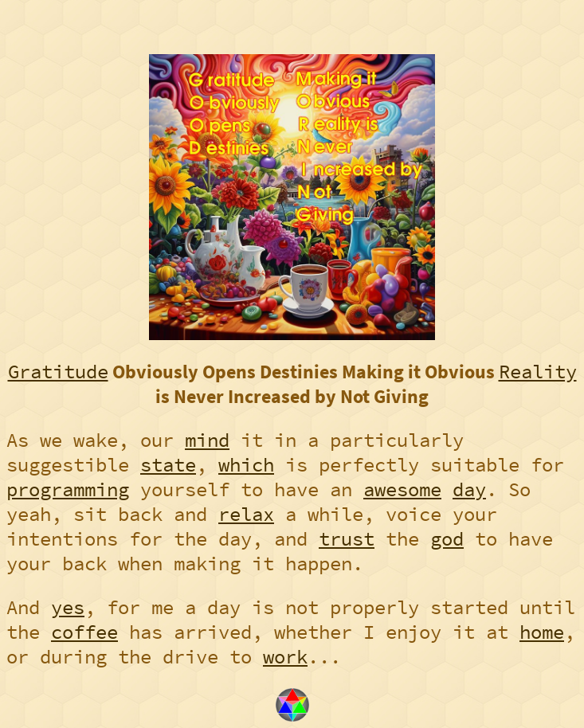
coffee (84, 632)
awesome (402, 489)
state (168, 465)
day (469, 489)
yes (68, 607)
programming (68, 489)
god (447, 539)
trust (347, 539)
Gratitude (58, 372)
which (246, 465)
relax (246, 514)
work (285, 657)
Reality (538, 372)
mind (207, 440)
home (542, 632)
